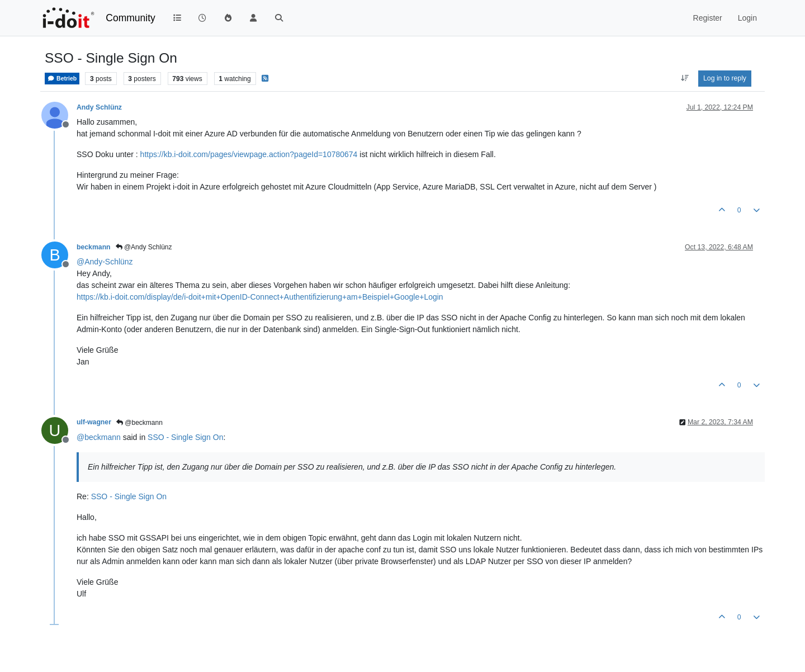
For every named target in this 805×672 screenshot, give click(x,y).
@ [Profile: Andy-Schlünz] (105, 262)
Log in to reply (725, 78)
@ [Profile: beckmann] (99, 437)
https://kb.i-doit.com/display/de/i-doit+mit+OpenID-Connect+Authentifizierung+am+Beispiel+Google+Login (260, 297)
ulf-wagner (94, 422)
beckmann (94, 247)
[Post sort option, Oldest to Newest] (685, 78)
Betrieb (62, 79)
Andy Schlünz (99, 107)
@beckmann (139, 423)
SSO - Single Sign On (185, 437)
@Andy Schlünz (144, 247)
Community (131, 18)
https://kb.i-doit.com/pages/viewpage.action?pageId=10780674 (249, 154)
